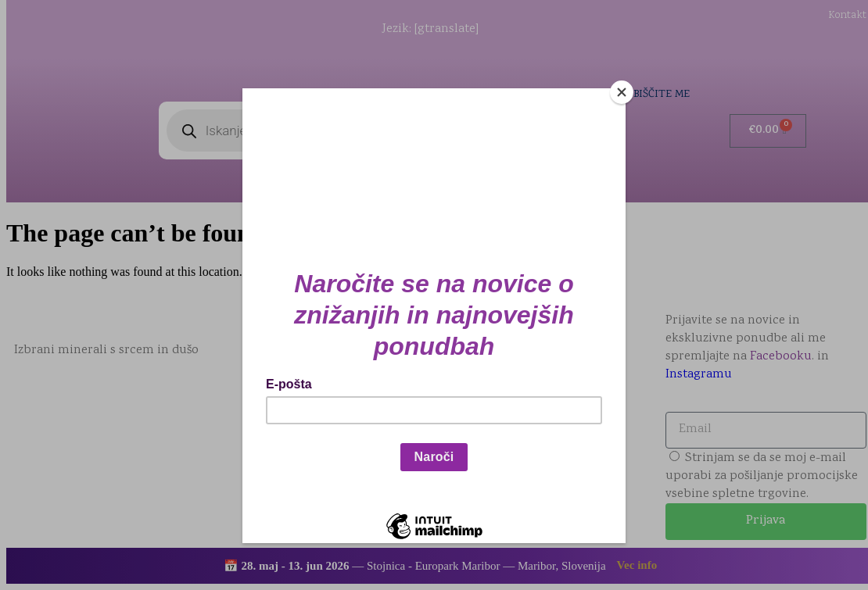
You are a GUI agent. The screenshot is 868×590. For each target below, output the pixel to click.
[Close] (622, 92)
